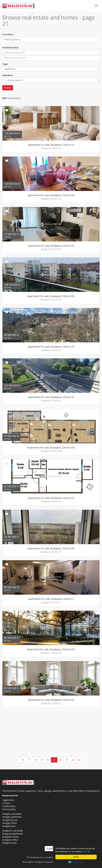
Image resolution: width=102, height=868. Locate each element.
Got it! (76, 857)
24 (73, 760)
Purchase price (10, 47)
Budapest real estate (13, 831)
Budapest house (10, 837)
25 (79, 760)
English (51, 849)
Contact (6, 803)
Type (5, 64)
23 (67, 760)
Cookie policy (9, 806)
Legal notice (8, 800)
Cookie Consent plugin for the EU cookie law (76, 862)
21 (54, 760)
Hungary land (9, 826)
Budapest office (10, 840)
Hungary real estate (12, 814)
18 (35, 760)
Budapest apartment (13, 834)
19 (42, 760)
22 (60, 760)
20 (48, 760)
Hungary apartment (12, 817)
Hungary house (10, 820)
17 (29, 760)
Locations (8, 34)
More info (86, 852)
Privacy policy (9, 809)
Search (8, 88)
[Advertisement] (51, 733)
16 (23, 760)
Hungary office (10, 823)
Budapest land (9, 843)
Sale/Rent (8, 75)
